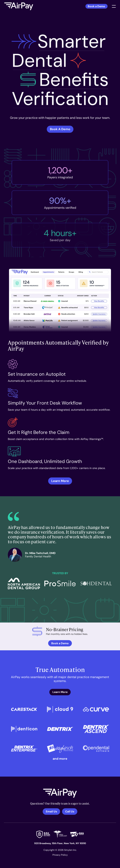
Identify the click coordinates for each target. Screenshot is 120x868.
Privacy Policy (60, 855)
